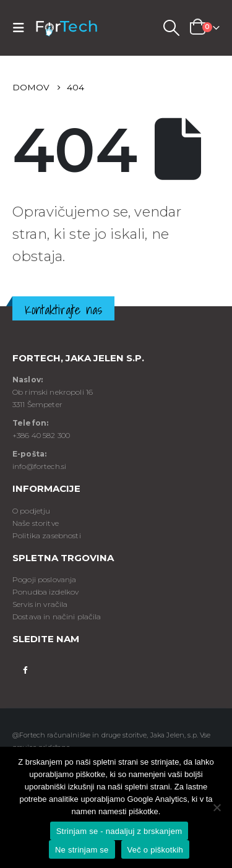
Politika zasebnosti (47, 535)
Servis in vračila (40, 604)
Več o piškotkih (155, 850)
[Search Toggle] (171, 28)
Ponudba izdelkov (45, 592)
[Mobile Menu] (22, 28)
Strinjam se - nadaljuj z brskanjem (119, 831)
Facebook (25, 669)
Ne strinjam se (82, 850)
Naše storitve (36, 523)
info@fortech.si (39, 466)
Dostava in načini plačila (57, 617)
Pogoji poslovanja (44, 579)
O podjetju (31, 511)
